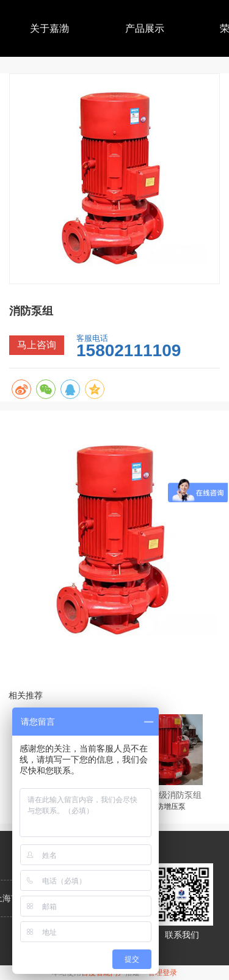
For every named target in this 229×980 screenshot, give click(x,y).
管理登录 (162, 973)
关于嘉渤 (49, 28)
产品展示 (145, 28)
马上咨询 (37, 345)
